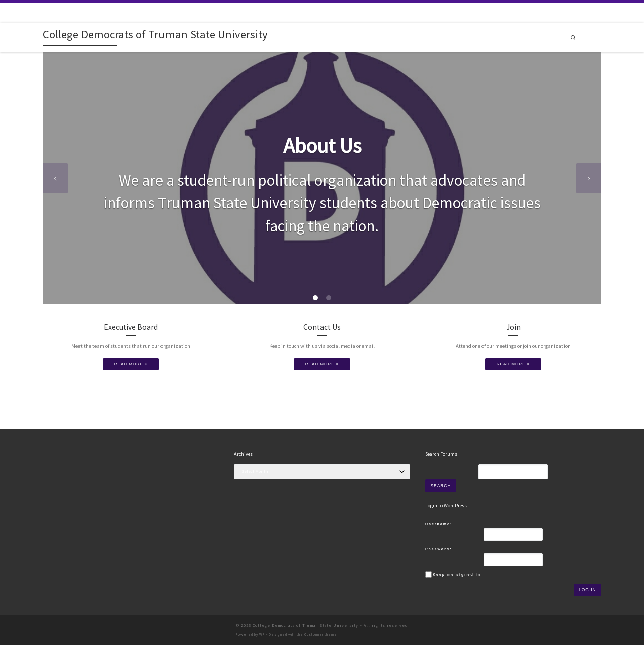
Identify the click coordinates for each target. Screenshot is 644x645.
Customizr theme (321, 635)
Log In (587, 590)
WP (262, 635)
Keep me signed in (457, 574)
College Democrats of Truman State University (305, 625)
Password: (438, 549)
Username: (439, 524)
